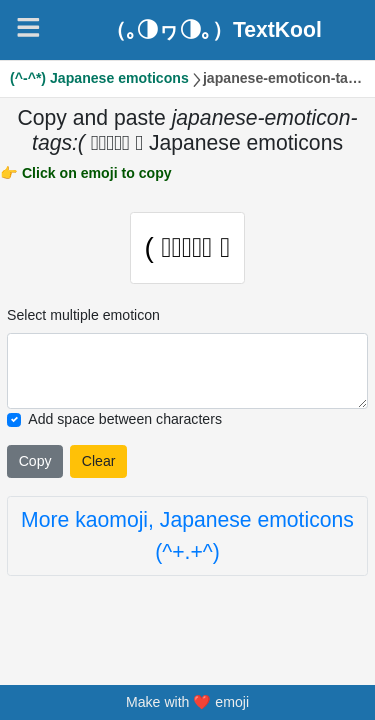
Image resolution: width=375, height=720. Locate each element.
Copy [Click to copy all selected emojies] (35, 462)
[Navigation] (28, 27)
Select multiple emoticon (83, 316)
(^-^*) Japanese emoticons (99, 78)
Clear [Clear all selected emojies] (99, 462)
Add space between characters (125, 420)
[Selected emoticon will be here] (187, 372)
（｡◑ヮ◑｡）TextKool (213, 29)
